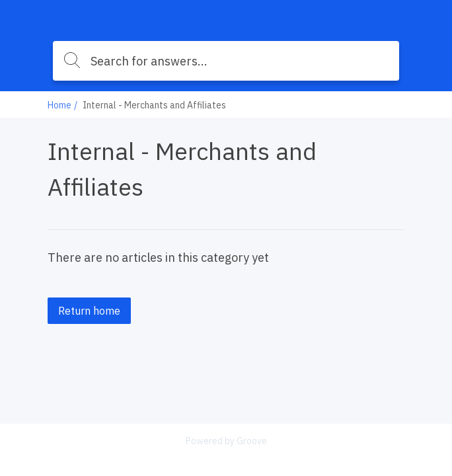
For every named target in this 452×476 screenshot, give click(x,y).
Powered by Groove (226, 441)
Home (59, 105)
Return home (89, 311)
